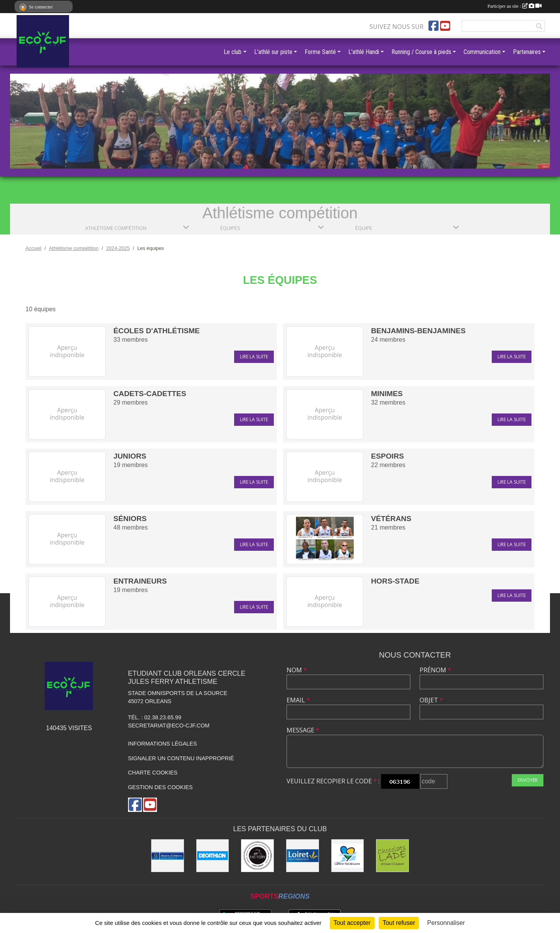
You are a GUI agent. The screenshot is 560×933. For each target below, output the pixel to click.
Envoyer (528, 780)
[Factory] (257, 856)
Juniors (130, 456)
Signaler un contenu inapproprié (181, 758)
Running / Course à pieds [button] (421, 52)
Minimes (387, 394)
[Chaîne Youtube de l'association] (445, 26)
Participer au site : (514, 6)
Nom (297, 670)
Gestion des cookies (160, 787)
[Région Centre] (348, 856)
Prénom (435, 670)
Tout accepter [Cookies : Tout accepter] (352, 923)
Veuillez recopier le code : (333, 781)
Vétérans (391, 519)
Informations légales (163, 744)
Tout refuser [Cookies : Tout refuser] (399, 923)
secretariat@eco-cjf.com (169, 725)
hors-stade (395, 581)
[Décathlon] (213, 856)
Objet (431, 700)
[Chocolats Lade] (392, 856)
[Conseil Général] (303, 856)
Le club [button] (233, 52)
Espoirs (387, 456)
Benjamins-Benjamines (418, 331)
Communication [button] (482, 52)
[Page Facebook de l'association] (433, 26)
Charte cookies (153, 773)
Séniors (130, 519)
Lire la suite (254, 357)
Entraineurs (140, 581)
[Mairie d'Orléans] (168, 856)
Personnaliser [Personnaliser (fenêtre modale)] (446, 923)
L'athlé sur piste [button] (273, 52)
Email (298, 700)
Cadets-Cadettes (150, 394)
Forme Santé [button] (320, 52)
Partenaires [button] (527, 52)
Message (303, 730)
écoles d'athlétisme (157, 331)
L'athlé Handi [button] (364, 52)
